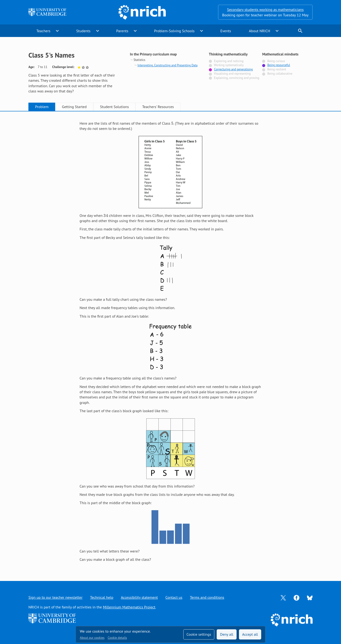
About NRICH (260, 31)
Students (83, 31)
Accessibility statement (139, 597)
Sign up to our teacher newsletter (55, 597)
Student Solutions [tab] (114, 107)
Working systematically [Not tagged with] (229, 65)
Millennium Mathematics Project (129, 607)
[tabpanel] (170, 341)
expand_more (57, 31)
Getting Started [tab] (74, 107)
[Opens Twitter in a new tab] (283, 597)
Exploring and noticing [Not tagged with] (229, 61)
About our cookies (92, 638)
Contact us (174, 597)
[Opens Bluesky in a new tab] (310, 598)
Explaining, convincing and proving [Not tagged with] (237, 78)
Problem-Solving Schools (174, 31)
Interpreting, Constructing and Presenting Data (168, 65)
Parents (122, 31)
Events (226, 31)
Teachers (43, 31)
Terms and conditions (207, 597)
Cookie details (117, 638)
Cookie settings (199, 634)
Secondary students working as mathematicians (265, 9)
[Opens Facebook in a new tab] (296, 597)
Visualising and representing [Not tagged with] (232, 74)
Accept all (250, 634)
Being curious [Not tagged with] (276, 61)
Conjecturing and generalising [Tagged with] (233, 69)
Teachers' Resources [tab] (158, 107)
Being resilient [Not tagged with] (277, 69)
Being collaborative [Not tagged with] (280, 74)
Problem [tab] (42, 107)
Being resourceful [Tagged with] (279, 65)
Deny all (227, 634)
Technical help (102, 597)
